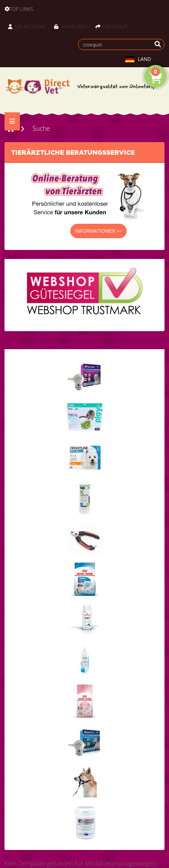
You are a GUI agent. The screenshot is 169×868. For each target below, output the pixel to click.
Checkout (112, 26)
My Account (27, 26)
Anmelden (70, 26)
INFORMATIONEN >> (98, 231)
